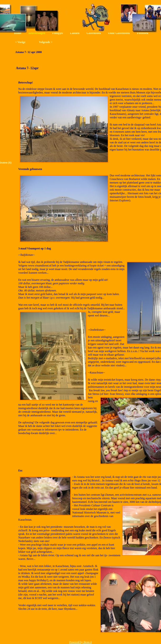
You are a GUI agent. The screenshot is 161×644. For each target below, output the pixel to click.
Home (18, 33)
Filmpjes (58, 33)
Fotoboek (143, 33)
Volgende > (46, 42)
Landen (75, 33)
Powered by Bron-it (81, 642)
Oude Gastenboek (119, 33)
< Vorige (20, 42)
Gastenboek (94, 33)
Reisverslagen (37, 33)
